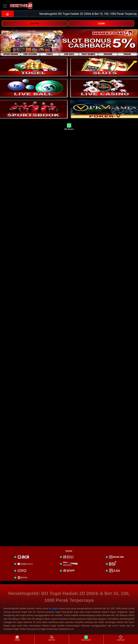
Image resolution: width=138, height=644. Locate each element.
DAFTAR (35, 24)
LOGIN (101, 24)
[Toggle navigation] (5, 6)
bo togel (53, 608)
